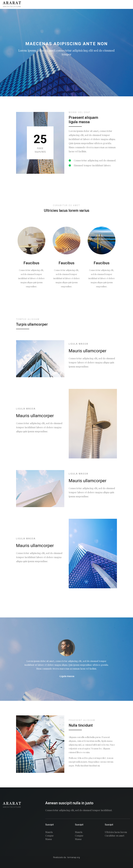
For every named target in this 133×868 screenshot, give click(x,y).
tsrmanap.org (74, 857)
